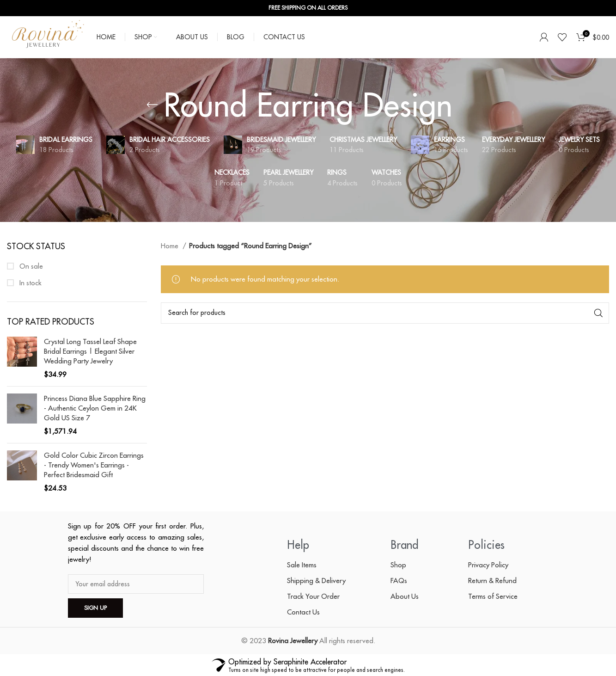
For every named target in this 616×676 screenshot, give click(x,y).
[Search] (385, 313)
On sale (30, 266)
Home (171, 246)
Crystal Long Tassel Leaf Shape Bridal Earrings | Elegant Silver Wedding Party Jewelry (90, 351)
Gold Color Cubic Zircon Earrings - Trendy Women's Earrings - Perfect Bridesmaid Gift (94, 465)
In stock (30, 283)
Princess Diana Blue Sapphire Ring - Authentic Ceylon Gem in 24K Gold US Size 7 (95, 408)
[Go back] (152, 105)
